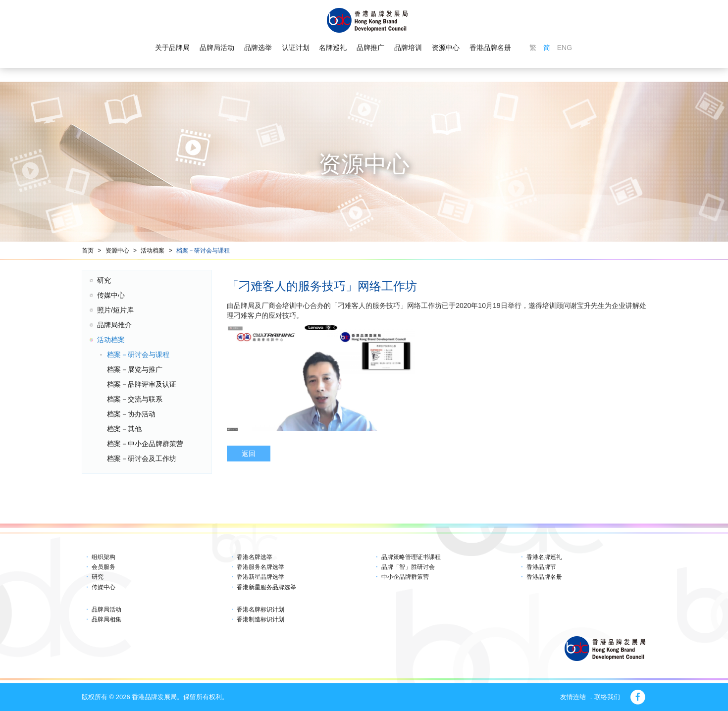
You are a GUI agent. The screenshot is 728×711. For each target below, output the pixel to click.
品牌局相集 (106, 619)
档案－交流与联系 (135, 399)
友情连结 (573, 697)
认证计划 (296, 48)
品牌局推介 (114, 325)
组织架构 (104, 557)
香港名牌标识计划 (260, 609)
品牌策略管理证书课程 (411, 557)
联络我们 (607, 697)
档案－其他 (124, 429)
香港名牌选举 (255, 557)
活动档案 (153, 251)
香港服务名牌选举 (260, 567)
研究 (104, 280)
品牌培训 (408, 48)
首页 (88, 251)
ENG (565, 48)
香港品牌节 (541, 567)
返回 (249, 454)
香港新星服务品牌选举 (266, 587)
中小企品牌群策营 (405, 577)
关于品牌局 (172, 48)
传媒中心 (111, 295)
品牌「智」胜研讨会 (408, 567)
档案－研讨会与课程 (203, 251)
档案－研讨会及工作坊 (142, 458)
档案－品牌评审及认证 (142, 384)
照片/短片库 (115, 310)
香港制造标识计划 (260, 619)
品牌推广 (370, 48)
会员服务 (104, 567)
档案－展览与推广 (135, 369)
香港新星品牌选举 (260, 577)
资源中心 (446, 48)
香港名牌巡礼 (544, 557)
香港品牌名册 (490, 48)
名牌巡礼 (333, 48)
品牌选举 (258, 48)
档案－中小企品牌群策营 (145, 444)
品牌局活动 (217, 48)
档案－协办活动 (131, 414)
